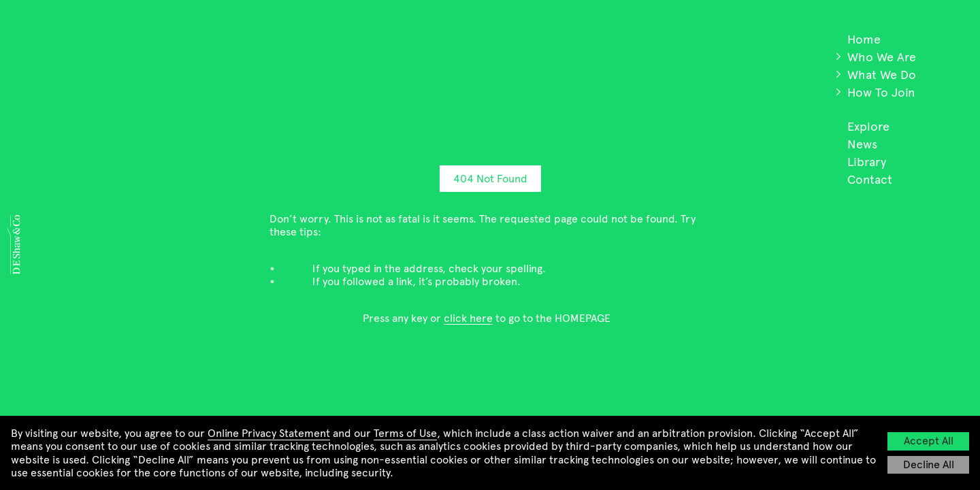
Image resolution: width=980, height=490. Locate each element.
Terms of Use (405, 433)
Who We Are (882, 57)
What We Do (882, 75)
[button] (838, 56)
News (862, 144)
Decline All (929, 464)
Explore (868, 127)
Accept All (929, 441)
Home (864, 39)
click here (468, 318)
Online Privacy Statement (269, 433)
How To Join (881, 93)
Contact (870, 180)
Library (867, 162)
